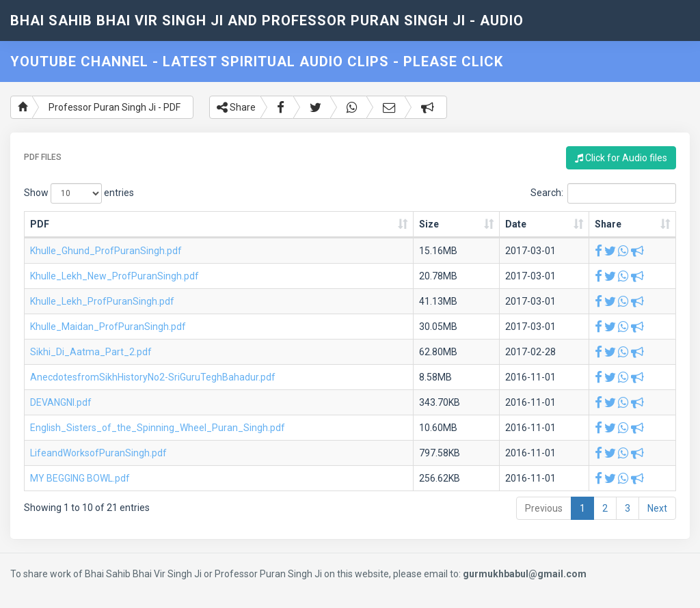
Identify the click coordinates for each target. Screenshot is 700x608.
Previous (544, 508)
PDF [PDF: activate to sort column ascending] (40, 224)
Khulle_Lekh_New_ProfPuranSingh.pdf (115, 276)
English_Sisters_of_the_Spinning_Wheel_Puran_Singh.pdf (158, 428)
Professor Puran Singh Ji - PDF (115, 107)
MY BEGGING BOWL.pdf (80, 478)
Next (657, 508)
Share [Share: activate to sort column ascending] (608, 224)
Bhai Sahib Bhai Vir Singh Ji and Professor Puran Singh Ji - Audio (267, 20)
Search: (603, 193)
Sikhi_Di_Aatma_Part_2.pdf (91, 352)
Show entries (79, 193)
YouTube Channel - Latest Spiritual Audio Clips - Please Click (257, 61)
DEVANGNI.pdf (61, 402)
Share (236, 107)
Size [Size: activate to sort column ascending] (429, 224)
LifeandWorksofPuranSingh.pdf (98, 453)
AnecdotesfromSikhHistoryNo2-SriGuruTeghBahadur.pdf (153, 377)
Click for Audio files (621, 158)
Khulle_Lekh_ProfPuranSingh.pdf (102, 301)
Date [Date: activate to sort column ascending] (516, 224)
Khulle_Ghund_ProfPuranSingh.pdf (106, 251)
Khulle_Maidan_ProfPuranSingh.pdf (108, 327)
